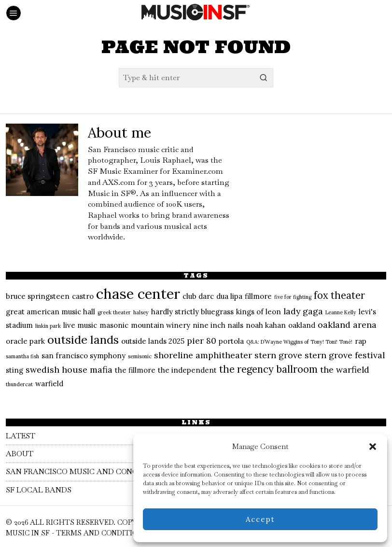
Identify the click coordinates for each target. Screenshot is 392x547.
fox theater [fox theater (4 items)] (339, 295)
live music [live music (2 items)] (80, 325)
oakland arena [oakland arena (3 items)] (347, 325)
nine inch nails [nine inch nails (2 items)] (218, 325)
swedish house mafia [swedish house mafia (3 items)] (69, 370)
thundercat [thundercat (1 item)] (19, 384)
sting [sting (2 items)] (14, 370)
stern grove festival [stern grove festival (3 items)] (345, 355)
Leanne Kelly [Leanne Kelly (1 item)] (341, 312)
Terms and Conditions (102, 533)
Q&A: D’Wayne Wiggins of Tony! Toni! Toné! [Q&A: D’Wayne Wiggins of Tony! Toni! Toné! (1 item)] (299, 342)
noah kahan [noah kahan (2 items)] (266, 325)
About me (119, 133)
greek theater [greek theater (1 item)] (114, 312)
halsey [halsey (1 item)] (141, 312)
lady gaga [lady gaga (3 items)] (303, 311)
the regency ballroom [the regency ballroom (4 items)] (268, 369)
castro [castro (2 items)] (83, 296)
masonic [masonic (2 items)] (114, 325)
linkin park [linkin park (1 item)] (48, 326)
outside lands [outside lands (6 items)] (83, 340)
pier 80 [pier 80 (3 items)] (202, 341)
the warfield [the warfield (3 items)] (345, 370)
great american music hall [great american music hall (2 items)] (50, 312)
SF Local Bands (41, 490)
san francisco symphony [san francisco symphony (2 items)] (84, 356)
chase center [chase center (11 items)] (138, 294)
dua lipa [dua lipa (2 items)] (229, 296)
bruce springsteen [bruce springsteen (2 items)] (38, 296)
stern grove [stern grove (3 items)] (278, 355)
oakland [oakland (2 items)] (302, 325)
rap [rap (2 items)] (361, 341)
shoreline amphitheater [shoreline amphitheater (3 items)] (203, 355)
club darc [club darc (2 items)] (198, 296)
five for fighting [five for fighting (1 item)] (293, 297)
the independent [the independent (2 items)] (187, 370)
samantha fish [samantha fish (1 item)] (22, 356)
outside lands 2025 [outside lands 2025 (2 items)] (153, 341)
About (20, 454)
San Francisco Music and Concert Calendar (108, 471)
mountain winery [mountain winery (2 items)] (161, 325)
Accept (260, 519)
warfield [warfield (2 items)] (49, 384)
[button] (373, 447)
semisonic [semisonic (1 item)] (140, 356)
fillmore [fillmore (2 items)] (258, 296)
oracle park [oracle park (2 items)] (25, 341)
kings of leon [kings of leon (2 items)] (259, 312)
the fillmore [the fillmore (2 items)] (135, 370)
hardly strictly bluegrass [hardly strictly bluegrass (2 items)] (192, 312)
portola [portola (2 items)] (231, 341)
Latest (22, 436)
